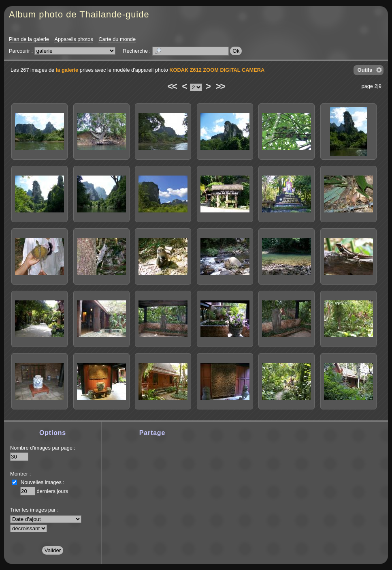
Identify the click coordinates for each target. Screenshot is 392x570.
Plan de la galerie (29, 39)
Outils (365, 70)
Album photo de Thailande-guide (79, 14)
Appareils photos (73, 39)
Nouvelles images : (43, 482)
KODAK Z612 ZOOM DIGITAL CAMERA (217, 70)
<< (172, 86)
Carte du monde (117, 39)
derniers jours (53, 491)
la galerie (67, 70)
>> (220, 86)
